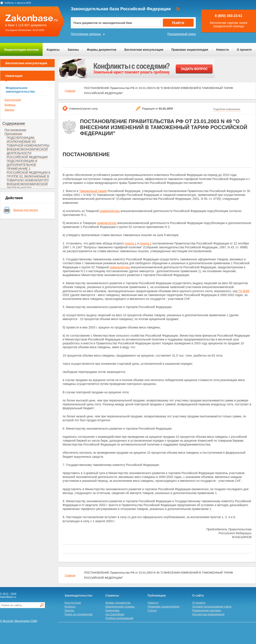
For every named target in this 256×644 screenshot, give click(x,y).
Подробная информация (227, 109)
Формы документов (102, 50)
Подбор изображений (119, 618)
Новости (223, 50)
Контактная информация (208, 614)
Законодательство (78, 595)
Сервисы (112, 595)
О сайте (198, 595)
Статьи (152, 610)
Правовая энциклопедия (190, 50)
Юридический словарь (120, 607)
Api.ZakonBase (115, 614)
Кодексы (53, 50)
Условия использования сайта (212, 607)
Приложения (13, 134)
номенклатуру (107, 223)
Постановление (15, 130)
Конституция (13, 100)
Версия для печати (26, 210)
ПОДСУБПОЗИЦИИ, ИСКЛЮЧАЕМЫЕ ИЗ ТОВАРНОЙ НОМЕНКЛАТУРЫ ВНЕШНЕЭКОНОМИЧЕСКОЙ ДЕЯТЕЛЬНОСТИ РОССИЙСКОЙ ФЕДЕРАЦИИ (28, 147)
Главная (70, 91)
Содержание (14, 124)
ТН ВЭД (244, 291)
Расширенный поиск (182, 34)
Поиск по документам (79, 614)
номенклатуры (110, 211)
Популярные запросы (86, 34)
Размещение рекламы (207, 610)
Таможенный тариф (93, 191)
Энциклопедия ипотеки (21, 50)
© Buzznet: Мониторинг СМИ (19, 621)
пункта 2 (146, 243)
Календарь (113, 610)
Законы (73, 50)
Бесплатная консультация (144, 50)
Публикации (157, 595)
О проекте (244, 50)
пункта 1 (131, 243)
